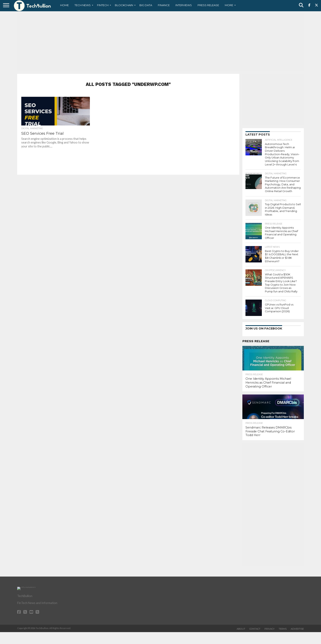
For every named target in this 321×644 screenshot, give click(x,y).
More (229, 5)
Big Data (146, 5)
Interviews (184, 5)
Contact (255, 629)
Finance (164, 5)
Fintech (103, 5)
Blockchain (124, 5)
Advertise (297, 629)
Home (64, 5)
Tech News (83, 5)
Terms (283, 629)
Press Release (208, 5)
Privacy (270, 629)
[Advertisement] (160, 42)
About (241, 629)
